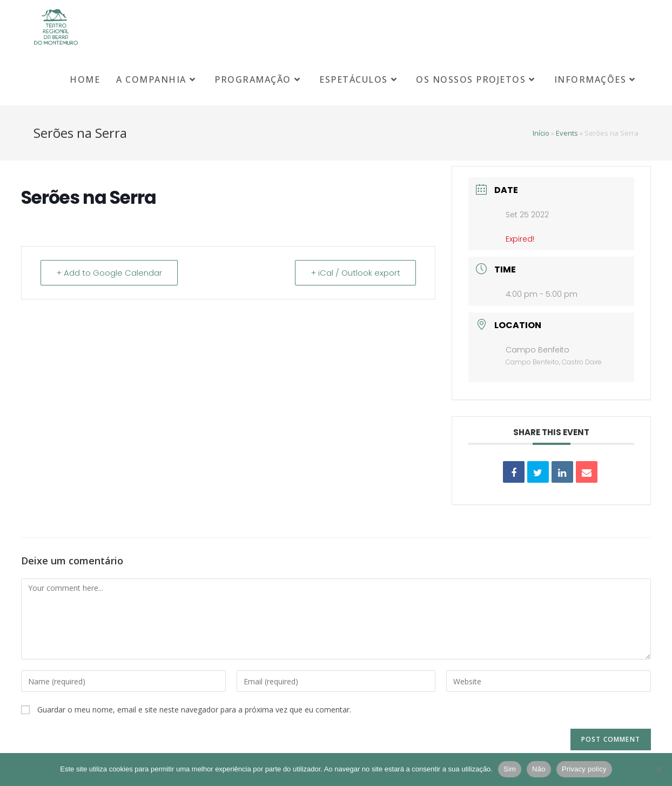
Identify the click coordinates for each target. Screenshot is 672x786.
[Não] (658, 769)
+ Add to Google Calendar (109, 273)
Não (539, 769)
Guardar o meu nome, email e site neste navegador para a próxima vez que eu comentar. (194, 710)
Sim (510, 769)
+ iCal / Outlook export (355, 273)
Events (567, 133)
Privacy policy (584, 769)
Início (541, 133)
